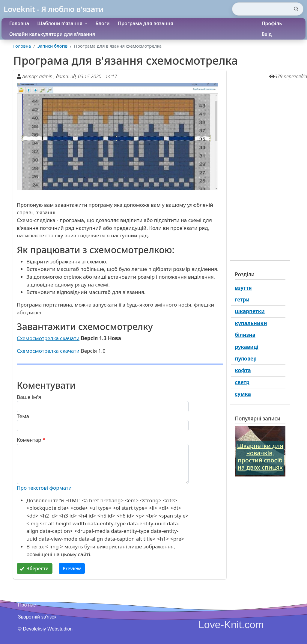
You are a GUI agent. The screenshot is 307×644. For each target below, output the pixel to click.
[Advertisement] (260, 165)
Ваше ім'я (29, 397)
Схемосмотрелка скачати (48, 338)
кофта (243, 370)
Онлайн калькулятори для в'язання (52, 34)
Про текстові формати (44, 488)
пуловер (246, 359)
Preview (72, 568)
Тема (23, 416)
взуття (243, 288)
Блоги (103, 23)
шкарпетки (250, 311)
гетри (242, 300)
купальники (251, 323)
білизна (245, 335)
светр (242, 382)
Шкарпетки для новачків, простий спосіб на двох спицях (260, 457)
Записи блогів (53, 46)
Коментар (29, 440)
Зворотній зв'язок (37, 617)
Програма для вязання (146, 23)
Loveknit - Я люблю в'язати (54, 9)
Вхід (267, 34)
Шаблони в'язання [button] (60, 23)
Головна (19, 23)
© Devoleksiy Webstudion (45, 629)
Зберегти (38, 568)
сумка (243, 394)
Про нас (27, 605)
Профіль (272, 23)
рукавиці (247, 347)
